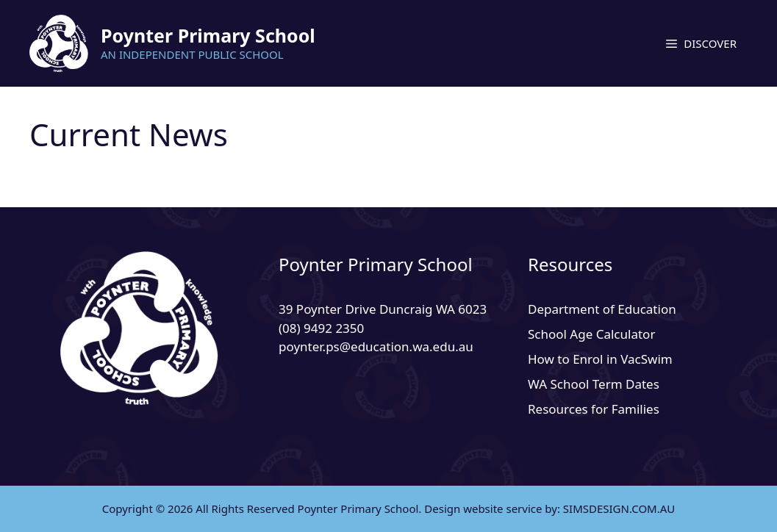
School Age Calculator (591, 334)
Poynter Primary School (208, 35)
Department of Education (602, 309)
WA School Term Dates (594, 384)
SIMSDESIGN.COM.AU (619, 508)
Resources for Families (594, 409)
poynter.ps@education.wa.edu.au (376, 346)
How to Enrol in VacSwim (600, 359)
